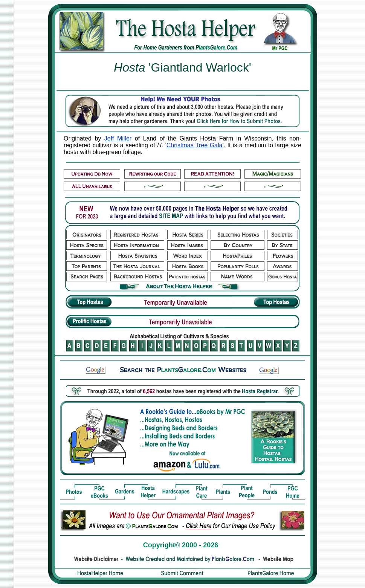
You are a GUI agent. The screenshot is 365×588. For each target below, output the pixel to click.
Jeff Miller (118, 138)
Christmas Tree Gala (195, 145)
